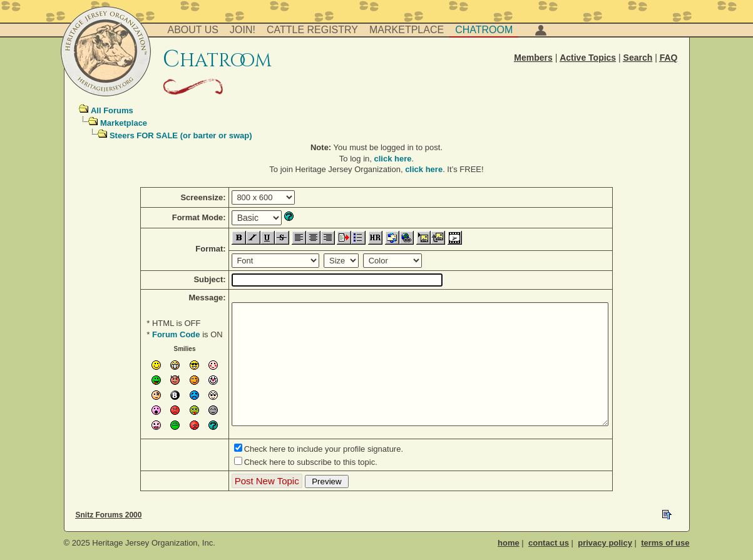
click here (393, 159)
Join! (243, 30)
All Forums (112, 110)
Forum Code (176, 334)
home (509, 543)
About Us (193, 30)
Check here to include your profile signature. (324, 449)
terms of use (665, 543)
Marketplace (407, 30)
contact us (549, 543)
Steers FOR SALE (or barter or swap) (181, 135)
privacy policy (605, 543)
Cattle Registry (312, 30)
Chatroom (484, 30)
